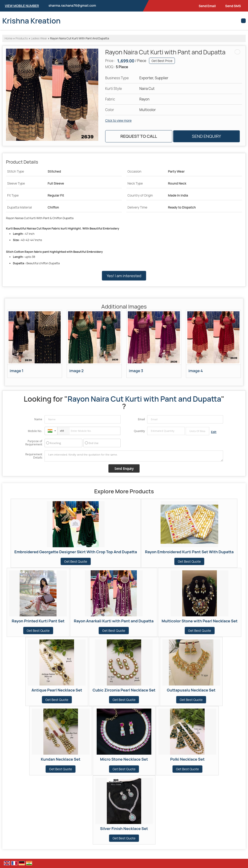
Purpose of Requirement (34, 443)
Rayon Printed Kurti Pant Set (38, 621)
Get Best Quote (76, 561)
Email (141, 419)
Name (38, 419)
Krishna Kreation (31, 21)
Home (9, 38)
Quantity (139, 431)
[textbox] (197, 431)
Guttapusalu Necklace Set (191, 690)
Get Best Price (162, 61)
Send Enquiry (206, 136)
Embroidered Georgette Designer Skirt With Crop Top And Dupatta (76, 552)
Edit (214, 432)
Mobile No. (35, 431)
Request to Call (139, 136)
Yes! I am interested (124, 276)
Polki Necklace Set (187, 759)
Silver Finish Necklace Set (124, 828)
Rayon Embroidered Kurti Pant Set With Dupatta (189, 552)
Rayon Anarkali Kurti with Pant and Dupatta (114, 621)
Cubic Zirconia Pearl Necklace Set (124, 690)
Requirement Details (34, 456)
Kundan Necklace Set (61, 759)
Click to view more (118, 120)
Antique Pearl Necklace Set (57, 690)
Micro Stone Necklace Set (124, 759)
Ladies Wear (39, 38)
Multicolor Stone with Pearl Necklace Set (200, 621)
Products (22, 38)
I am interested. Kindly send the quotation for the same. (134, 456)
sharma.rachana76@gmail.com (72, 5)
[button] (22, 6)
